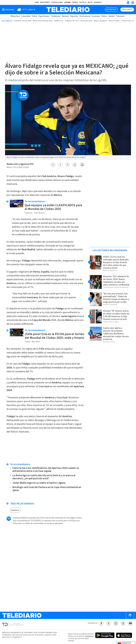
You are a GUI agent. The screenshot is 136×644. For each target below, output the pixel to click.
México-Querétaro (101, 21)
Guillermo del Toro (72, 21)
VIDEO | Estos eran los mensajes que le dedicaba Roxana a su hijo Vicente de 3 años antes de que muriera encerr (116, 262)
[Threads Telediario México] (123, 623)
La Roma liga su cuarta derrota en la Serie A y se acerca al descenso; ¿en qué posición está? (44, 477)
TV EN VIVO (112, 9)
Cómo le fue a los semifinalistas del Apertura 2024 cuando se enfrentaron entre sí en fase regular (46, 470)
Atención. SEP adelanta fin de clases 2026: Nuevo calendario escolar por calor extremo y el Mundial (116, 281)
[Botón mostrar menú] (9, 10)
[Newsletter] (133, 3)
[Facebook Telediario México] (101, 623)
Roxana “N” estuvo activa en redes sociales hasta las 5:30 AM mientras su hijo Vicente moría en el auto (116, 315)
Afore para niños (86, 21)
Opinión (112, 16)
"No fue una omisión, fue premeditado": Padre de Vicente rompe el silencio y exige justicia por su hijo (116, 298)
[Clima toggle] (25, 10)
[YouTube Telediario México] (130, 623)
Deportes (74, 16)
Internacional (85, 16)
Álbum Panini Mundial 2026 (42, 21)
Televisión (120, 16)
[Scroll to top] (130, 615)
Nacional (65, 16)
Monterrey (45, 2)
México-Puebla (114, 21)
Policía (34, 16)
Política (104, 16)
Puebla (75, 2)
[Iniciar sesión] (128, 2)
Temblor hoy (59, 21)
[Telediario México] (68, 10)
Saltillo (83, 2)
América (15, 510)
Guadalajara (57, 2)
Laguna (67, 2)
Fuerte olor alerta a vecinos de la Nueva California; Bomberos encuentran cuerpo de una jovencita (116, 334)
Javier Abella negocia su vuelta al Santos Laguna (39, 483)
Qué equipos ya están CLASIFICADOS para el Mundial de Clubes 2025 (53, 207)
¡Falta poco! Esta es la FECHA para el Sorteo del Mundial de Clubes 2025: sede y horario (54, 336)
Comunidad (26, 16)
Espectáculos (44, 16)
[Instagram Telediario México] (116, 623)
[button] (53, 165)
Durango (98, 2)
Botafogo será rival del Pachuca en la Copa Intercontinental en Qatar (47, 489)
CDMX (37, 2)
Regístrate (127, 9)
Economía (96, 16)
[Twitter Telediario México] (108, 623)
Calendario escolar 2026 (22, 21)
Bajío (90, 2)
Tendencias (56, 16)
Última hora (15, 16)
